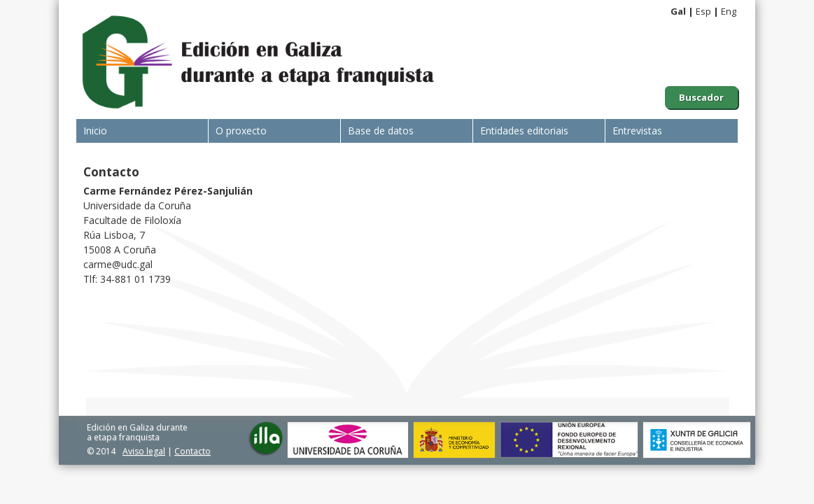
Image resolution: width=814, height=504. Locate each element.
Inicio (95, 131)
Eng (729, 11)
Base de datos (381, 131)
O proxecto (241, 131)
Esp (703, 11)
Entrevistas (637, 131)
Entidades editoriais (524, 131)
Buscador (701, 97)
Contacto (192, 451)
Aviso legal (144, 451)
